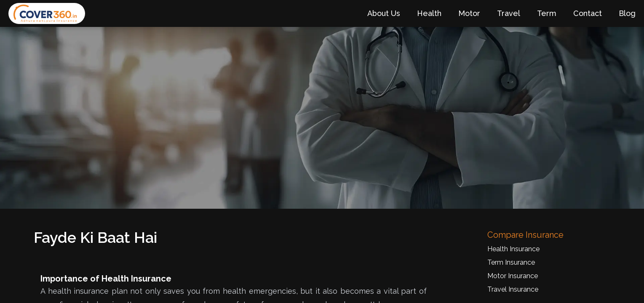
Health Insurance (513, 249)
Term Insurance (511, 262)
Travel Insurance (513, 289)
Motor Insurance (513, 276)
